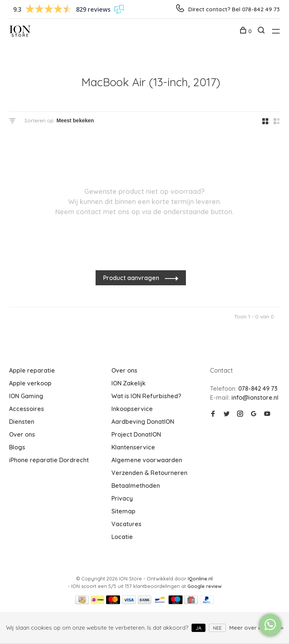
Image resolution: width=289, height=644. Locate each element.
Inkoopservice (132, 409)
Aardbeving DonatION (143, 422)
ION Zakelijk (129, 383)
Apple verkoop (30, 383)
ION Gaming (26, 396)
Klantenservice (133, 447)
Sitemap (123, 511)
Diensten (22, 422)
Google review (205, 586)
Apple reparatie (32, 370)
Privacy (122, 498)
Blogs (17, 447)
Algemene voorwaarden (147, 460)
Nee (217, 628)
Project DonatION (136, 434)
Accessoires (27, 409)
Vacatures (126, 524)
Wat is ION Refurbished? (146, 396)
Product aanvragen (132, 278)
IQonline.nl (200, 579)
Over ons (22, 434)
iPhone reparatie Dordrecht (49, 460)
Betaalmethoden (136, 486)
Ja (198, 628)
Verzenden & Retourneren (149, 473)
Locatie (122, 537)
